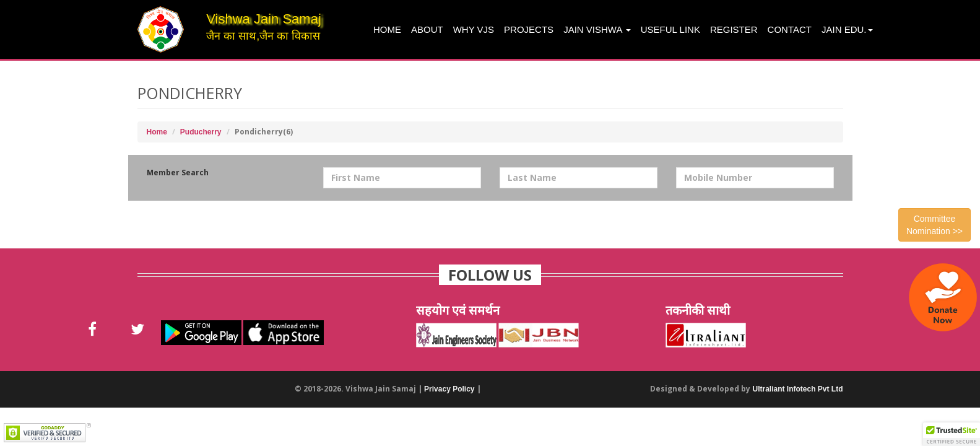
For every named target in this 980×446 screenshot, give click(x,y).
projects (529, 29)
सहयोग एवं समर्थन (458, 310)
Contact (790, 29)
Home (387, 29)
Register (734, 29)
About (427, 29)
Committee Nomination (934, 225)
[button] (952, 434)
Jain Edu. (847, 29)
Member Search (178, 173)
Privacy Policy (449, 389)
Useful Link (670, 29)
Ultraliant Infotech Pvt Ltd (797, 389)
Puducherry (201, 132)
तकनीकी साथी (698, 310)
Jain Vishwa (597, 29)
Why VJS (474, 29)
